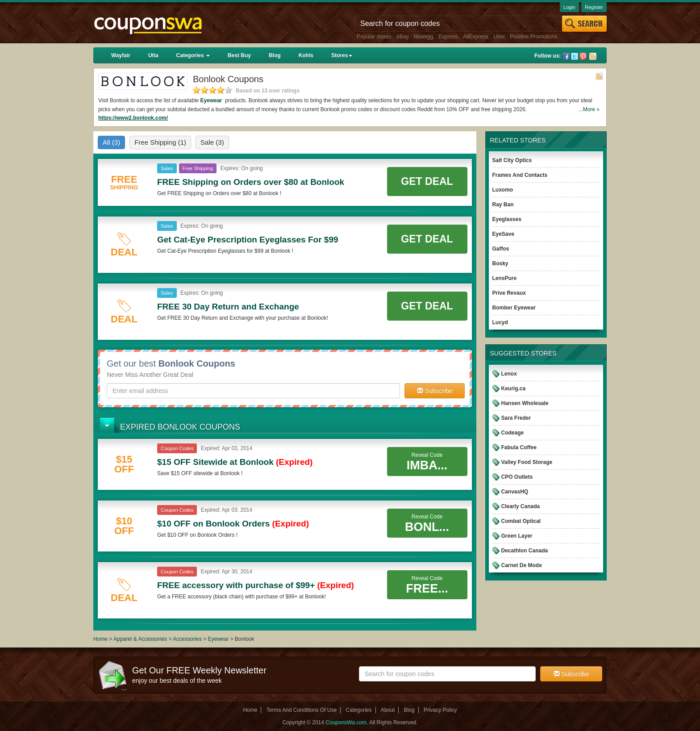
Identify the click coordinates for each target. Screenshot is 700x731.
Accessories (187, 639)
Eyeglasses (507, 219)
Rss (593, 56)
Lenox (509, 374)
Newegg (423, 37)
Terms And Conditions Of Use (302, 710)
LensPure (505, 278)
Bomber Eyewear (514, 308)
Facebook (566, 56)
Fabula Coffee (519, 447)
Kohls (306, 55)
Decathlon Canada (525, 551)
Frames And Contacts (520, 175)
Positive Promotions (533, 37)
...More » (589, 109)
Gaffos (501, 249)
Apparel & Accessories (140, 639)
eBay (402, 37)
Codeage (513, 433)
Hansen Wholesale (525, 403)
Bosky (500, 263)
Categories (193, 55)
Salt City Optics (512, 160)
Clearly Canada (521, 506)
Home (100, 639)
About (388, 710)
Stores (342, 55)
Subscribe (435, 391)
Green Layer (517, 536)
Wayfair (121, 55)
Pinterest (583, 56)
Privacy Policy (440, 710)
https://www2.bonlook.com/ (133, 118)
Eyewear (212, 100)
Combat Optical (521, 521)
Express (448, 37)
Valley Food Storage (527, 462)
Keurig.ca (514, 388)
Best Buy (239, 55)
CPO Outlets (517, 477)
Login (569, 7)
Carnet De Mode (522, 565)
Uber (499, 37)
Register (594, 7)
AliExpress (476, 37)
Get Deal (427, 181)
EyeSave (503, 234)
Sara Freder (516, 418)
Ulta (153, 55)
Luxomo (503, 190)
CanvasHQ (515, 492)
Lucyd (500, 322)
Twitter (575, 56)
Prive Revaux (509, 293)
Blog (275, 55)
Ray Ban (503, 205)
